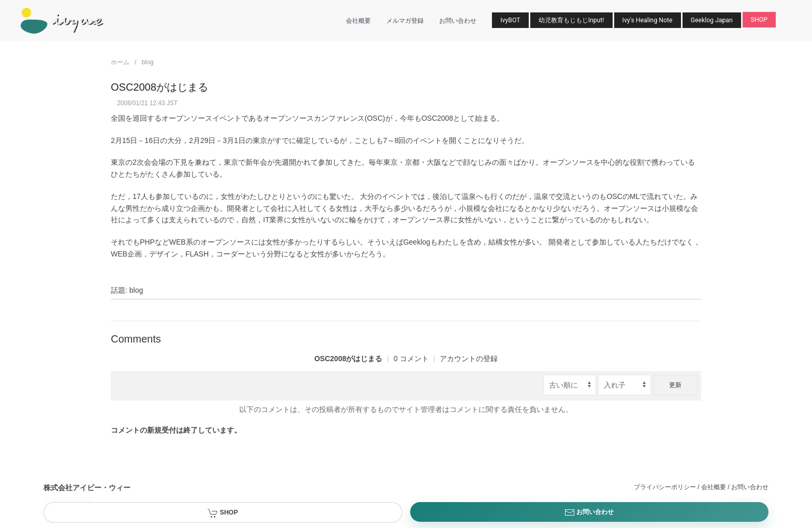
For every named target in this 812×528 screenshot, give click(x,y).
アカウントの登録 (469, 359)
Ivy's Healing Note (648, 20)
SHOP (759, 20)
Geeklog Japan (712, 20)
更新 (675, 385)
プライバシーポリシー (665, 487)
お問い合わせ (458, 21)
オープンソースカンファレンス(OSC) (324, 118)
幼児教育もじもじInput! (571, 20)
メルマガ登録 (405, 21)
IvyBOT (510, 20)
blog (147, 62)
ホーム (120, 62)
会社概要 (358, 21)
